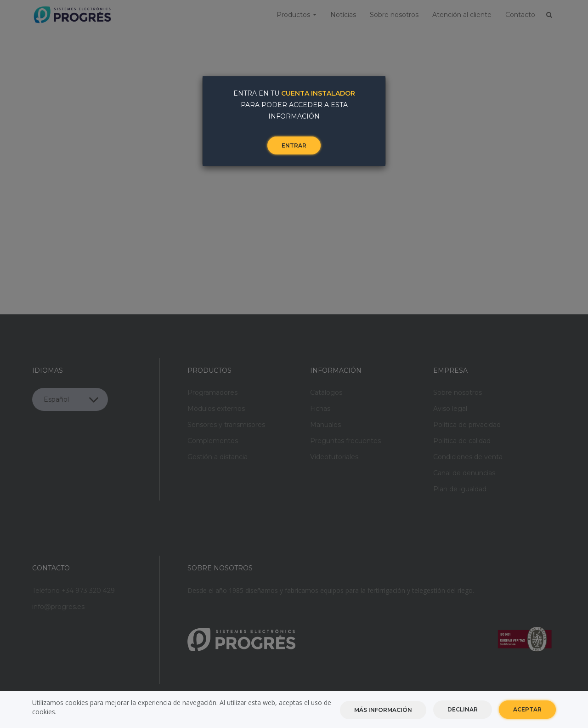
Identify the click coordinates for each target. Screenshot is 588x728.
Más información (383, 710)
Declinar (463, 709)
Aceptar (527, 709)
